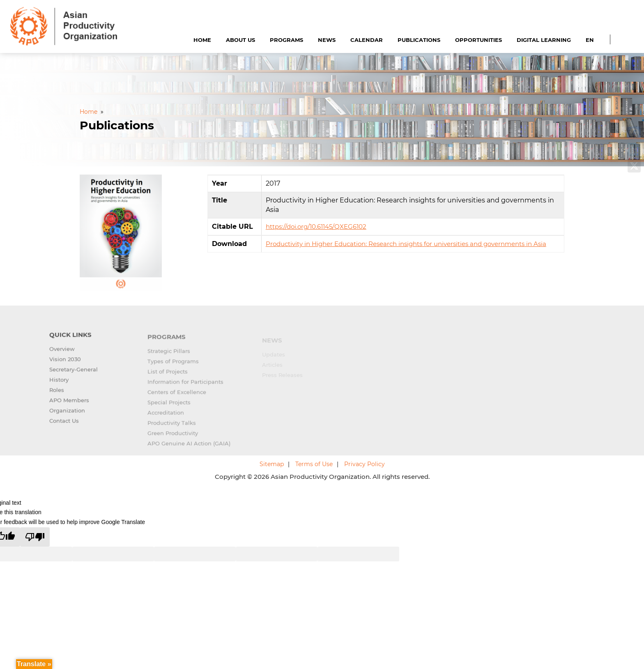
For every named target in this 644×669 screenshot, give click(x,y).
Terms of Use (314, 464)
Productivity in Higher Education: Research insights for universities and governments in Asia (406, 244)
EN (590, 40)
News (327, 40)
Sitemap (272, 464)
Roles (57, 395)
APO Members (69, 405)
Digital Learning (544, 40)
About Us (240, 40)
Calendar (367, 40)
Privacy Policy (365, 464)
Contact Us (64, 426)
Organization (67, 416)
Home (202, 40)
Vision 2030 (65, 364)
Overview (62, 354)
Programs (286, 40)
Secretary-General (74, 375)
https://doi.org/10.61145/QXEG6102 (316, 226)
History (59, 385)
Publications (419, 40)
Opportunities (478, 40)
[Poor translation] (35, 537)
